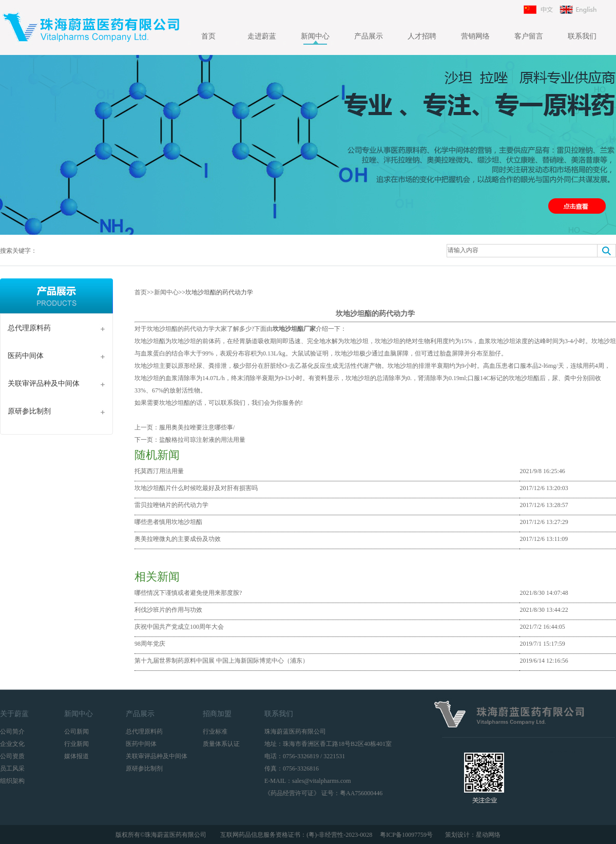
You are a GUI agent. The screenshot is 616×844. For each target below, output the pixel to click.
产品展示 (369, 36)
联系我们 (582, 36)
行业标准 (215, 732)
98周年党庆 (150, 644)
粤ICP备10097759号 (407, 835)
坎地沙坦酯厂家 (294, 329)
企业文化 (12, 744)
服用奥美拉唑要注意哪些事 (196, 427)
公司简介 (12, 732)
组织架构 (12, 781)
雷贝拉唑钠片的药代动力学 (171, 505)
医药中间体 (26, 356)
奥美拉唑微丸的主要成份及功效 (178, 539)
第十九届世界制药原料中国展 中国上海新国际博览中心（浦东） (222, 661)
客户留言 (529, 36)
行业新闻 (76, 744)
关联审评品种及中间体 (44, 383)
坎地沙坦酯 (175, 403)
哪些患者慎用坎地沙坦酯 (168, 522)
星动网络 (488, 835)
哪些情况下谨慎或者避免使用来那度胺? (188, 593)
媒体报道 (76, 756)
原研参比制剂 (29, 411)
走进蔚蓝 (262, 36)
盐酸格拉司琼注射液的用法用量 (202, 440)
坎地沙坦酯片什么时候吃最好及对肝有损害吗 (196, 488)
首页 (208, 36)
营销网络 (475, 36)
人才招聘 (422, 36)
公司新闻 (76, 732)
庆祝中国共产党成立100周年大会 (179, 627)
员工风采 (12, 768)
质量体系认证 (221, 744)
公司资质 (12, 756)
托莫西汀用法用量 (159, 471)
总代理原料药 (29, 328)
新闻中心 (315, 36)
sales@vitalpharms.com (322, 781)
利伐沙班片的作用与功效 (168, 610)
